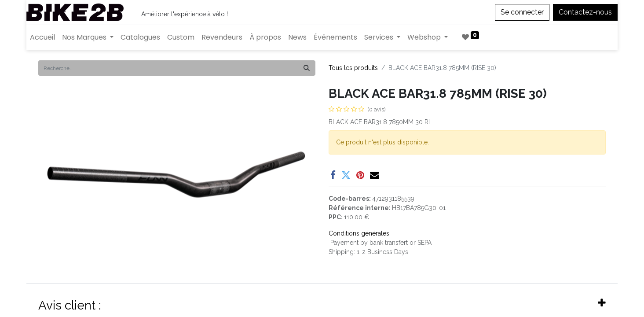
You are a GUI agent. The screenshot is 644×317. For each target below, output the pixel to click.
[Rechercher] (307, 68)
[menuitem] (42, 37)
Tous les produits (353, 68)
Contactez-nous (585, 12)
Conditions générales (359, 233)
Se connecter (522, 12)
